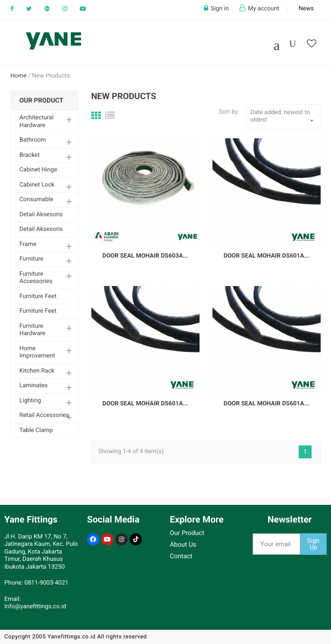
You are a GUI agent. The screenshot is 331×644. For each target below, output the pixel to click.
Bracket (30, 155)
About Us (183, 544)
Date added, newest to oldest (283, 117)
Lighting (30, 401)
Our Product (41, 100)
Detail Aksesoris (41, 215)
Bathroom (33, 140)
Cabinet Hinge (38, 170)
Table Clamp (36, 430)
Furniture (31, 259)
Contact (181, 556)
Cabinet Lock (37, 185)
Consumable (36, 199)
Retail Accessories (44, 415)
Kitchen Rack (37, 371)
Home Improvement (37, 352)
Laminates (33, 386)
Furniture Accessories (36, 278)
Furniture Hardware (32, 330)
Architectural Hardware (36, 121)
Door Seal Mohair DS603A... (145, 256)
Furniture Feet (38, 296)
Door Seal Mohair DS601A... (267, 256)
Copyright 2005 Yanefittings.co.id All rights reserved (76, 637)
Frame (28, 244)
